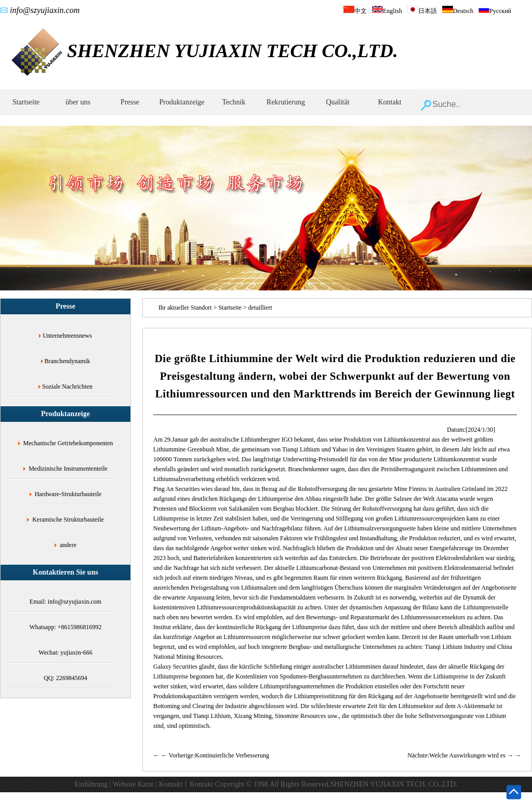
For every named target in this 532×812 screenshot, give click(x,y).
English (387, 11)
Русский (495, 11)
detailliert (260, 308)
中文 (355, 11)
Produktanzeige (182, 102)
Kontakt (389, 102)
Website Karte (133, 784)
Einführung (91, 784)
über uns (78, 102)
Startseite (26, 102)
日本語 (422, 11)
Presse (130, 102)
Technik (234, 102)
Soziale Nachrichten (67, 387)
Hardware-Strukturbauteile (68, 494)
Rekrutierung (286, 102)
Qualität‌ (337, 102)
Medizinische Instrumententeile (68, 469)
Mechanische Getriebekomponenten (68, 443)
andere (68, 545)
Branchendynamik (68, 361)
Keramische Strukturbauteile (68, 520)
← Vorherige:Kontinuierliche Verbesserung (215, 755)
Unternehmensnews (67, 336)
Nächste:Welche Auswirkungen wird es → (460, 755)
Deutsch (458, 11)
